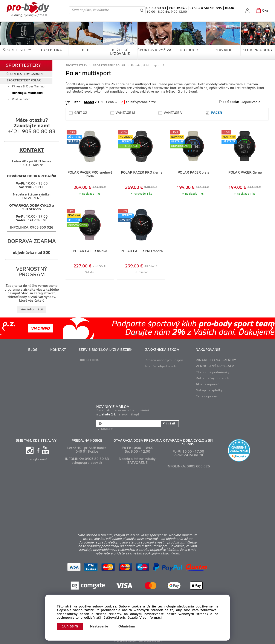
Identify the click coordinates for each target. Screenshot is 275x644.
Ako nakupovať (207, 384)
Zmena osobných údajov (164, 360)
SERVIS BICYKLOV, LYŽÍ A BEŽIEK (105, 350)
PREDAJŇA (178, 8)
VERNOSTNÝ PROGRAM (215, 366)
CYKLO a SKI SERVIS (206, 8)
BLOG (33, 350)
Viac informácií (151, 618)
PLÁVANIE (223, 50)
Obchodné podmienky (212, 372)
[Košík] (261, 11)
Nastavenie (100, 627)
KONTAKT (58, 350)
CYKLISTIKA (51, 50)
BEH (86, 50)
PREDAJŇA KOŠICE (87, 440)
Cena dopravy (206, 396)
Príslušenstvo (21, 99)
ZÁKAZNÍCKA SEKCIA (162, 350)
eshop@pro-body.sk (87, 462)
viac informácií (32, 309)
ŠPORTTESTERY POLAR (24, 80)
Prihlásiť (169, 423)
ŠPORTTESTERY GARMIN (25, 74)
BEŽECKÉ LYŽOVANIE (120, 52)
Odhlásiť (106, 429)
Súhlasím (70, 627)
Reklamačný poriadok (212, 378)
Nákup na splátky (209, 390)
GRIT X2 (81, 113)
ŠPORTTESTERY (17, 50)
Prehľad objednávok (161, 366)
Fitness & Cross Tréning (28, 86)
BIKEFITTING (89, 360)
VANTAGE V (173, 113)
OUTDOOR (189, 50)
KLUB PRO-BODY (258, 50)
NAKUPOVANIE (208, 350)
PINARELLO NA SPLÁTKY (216, 360)
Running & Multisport (27, 93)
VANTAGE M (125, 113)
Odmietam (127, 627)
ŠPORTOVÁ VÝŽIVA (155, 50)
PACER (216, 113)
